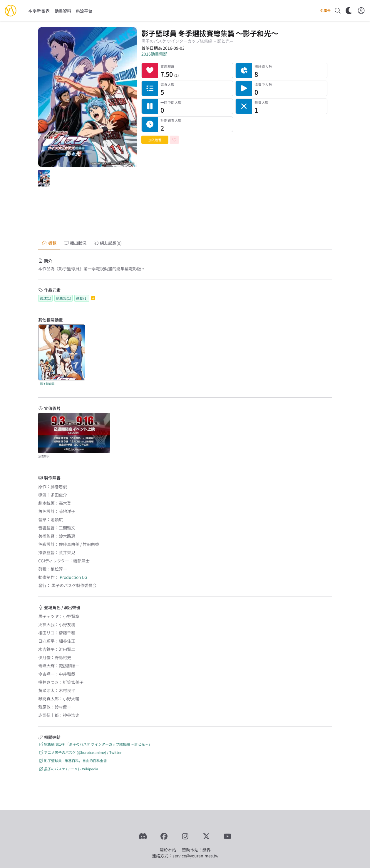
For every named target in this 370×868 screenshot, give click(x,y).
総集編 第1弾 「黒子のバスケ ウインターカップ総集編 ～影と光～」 (95, 744)
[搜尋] (338, 11)
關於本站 (168, 850)
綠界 (207, 850)
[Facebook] (164, 836)
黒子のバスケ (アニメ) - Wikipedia (68, 769)
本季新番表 (39, 11)
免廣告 (325, 11)
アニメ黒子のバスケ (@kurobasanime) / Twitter (80, 752)
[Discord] (143, 836)
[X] (206, 836)
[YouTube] (227, 836)
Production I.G (73, 577)
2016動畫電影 (154, 54)
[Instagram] (185, 836)
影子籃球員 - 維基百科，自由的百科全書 (73, 760)
